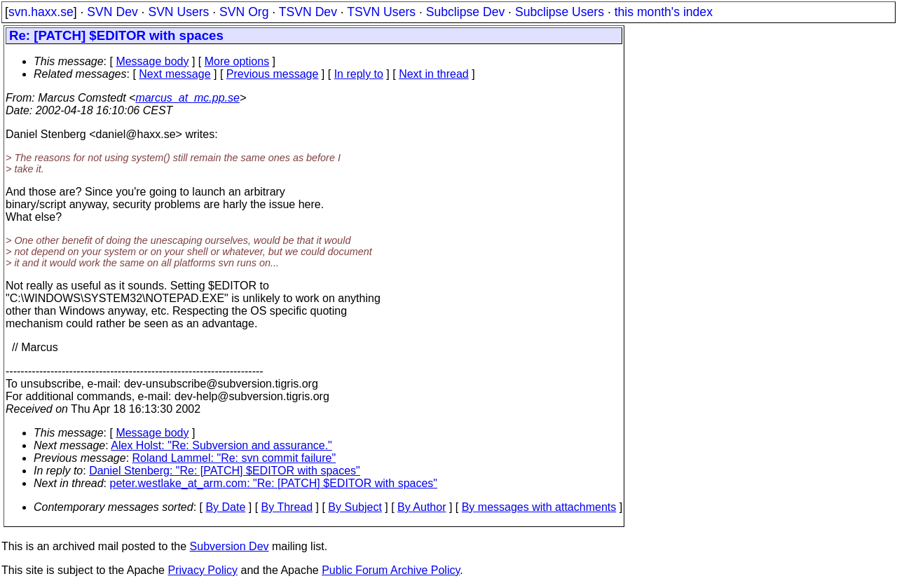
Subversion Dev (230, 546)
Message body (152, 61)
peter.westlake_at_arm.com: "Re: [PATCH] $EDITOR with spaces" (274, 483)
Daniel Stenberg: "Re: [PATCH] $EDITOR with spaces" (225, 471)
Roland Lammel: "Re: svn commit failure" (234, 458)
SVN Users (178, 12)
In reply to (359, 74)
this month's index (664, 12)
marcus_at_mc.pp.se (187, 98)
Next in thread (434, 74)
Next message (174, 74)
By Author (422, 507)
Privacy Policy (203, 570)
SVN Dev (112, 12)
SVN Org (244, 12)
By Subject (355, 507)
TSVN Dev (308, 12)
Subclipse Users (560, 12)
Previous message (273, 74)
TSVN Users (381, 12)
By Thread (287, 507)
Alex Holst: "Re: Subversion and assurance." (221, 445)
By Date (225, 507)
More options (237, 61)
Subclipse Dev (465, 12)
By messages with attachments (539, 507)
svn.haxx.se (41, 12)
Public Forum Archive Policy (391, 570)
